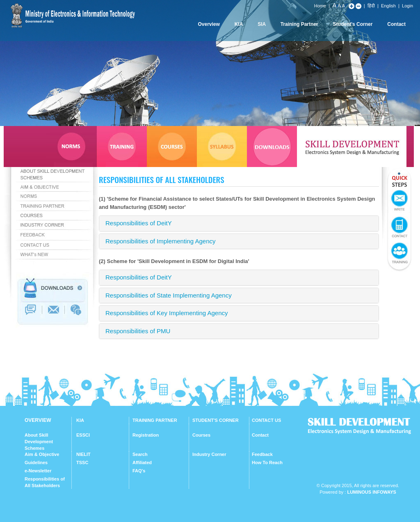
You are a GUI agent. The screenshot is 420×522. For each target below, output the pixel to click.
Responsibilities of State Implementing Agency (169, 295)
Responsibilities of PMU (138, 331)
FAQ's (139, 471)
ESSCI (83, 435)
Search (140, 454)
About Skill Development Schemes (39, 441)
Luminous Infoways (371, 492)
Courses (201, 435)
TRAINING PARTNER (155, 420)
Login (407, 6)
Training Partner (299, 24)
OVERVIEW (38, 420)
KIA (239, 24)
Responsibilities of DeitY (139, 223)
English (388, 6)
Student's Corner (353, 24)
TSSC (82, 462)
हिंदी (371, 6)
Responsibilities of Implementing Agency (160, 241)
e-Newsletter (38, 471)
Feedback (262, 454)
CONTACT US (266, 420)
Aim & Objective (42, 454)
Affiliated (142, 462)
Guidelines (36, 462)
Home (320, 6)
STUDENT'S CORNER (216, 420)
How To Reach (267, 462)
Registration (146, 435)
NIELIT (83, 454)
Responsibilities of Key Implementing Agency (167, 313)
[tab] (239, 223)
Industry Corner (209, 454)
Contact (396, 24)
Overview (209, 24)
